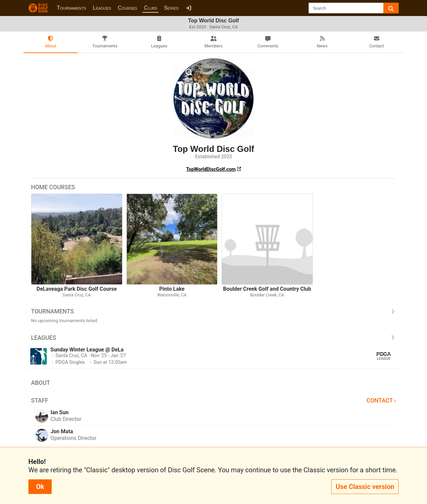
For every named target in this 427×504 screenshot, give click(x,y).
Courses (127, 8)
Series (171, 8)
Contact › (381, 401)
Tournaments (71, 8)
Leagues (102, 8)
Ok (40, 487)
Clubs (150, 8)
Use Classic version (365, 487)
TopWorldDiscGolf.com (211, 169)
